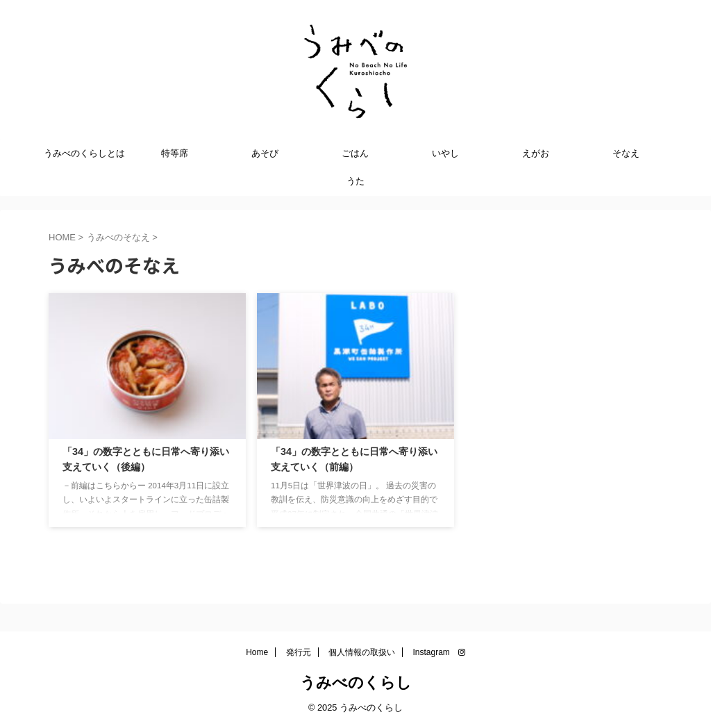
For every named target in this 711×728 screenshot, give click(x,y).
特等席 (175, 153)
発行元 (299, 652)
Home (257, 652)
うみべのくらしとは (84, 153)
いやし (445, 153)
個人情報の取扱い (362, 652)
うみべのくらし (356, 682)
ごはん (355, 153)
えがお (536, 153)
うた (355, 181)
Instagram (439, 652)
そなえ (626, 153)
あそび (265, 153)
